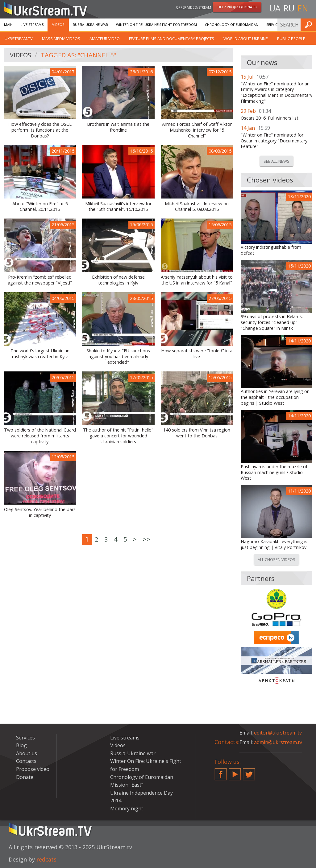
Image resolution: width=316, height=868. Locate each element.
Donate (25, 777)
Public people (291, 39)
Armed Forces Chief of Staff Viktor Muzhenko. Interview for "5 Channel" (197, 130)
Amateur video (105, 39)
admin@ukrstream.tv (278, 742)
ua (275, 8)
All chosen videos (276, 559)
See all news (276, 161)
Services (274, 25)
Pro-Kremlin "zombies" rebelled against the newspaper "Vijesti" (40, 280)
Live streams (32, 25)
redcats (46, 859)
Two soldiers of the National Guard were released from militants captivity (40, 436)
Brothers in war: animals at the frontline (118, 127)
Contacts (26, 761)
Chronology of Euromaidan (232, 25)
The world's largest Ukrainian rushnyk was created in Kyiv (40, 354)
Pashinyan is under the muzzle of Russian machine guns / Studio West (274, 472)
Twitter (249, 772)
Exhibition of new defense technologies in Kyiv (118, 280)
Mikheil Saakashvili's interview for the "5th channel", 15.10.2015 (118, 207)
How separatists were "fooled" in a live (197, 354)
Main (8, 25)
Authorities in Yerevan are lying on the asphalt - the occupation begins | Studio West (275, 397)
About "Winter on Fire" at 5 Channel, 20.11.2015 (40, 207)
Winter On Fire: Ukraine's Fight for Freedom (156, 25)
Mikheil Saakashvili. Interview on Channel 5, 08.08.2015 (197, 207)
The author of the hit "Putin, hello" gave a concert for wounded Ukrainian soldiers (118, 436)
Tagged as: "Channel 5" (78, 55)
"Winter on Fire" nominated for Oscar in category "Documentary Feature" (274, 141)
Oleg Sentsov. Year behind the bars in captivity (40, 512)
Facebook (221, 772)
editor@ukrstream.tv (278, 733)
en (303, 8)
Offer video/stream (193, 7)
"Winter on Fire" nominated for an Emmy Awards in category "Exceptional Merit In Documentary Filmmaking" (276, 92)
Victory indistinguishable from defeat (271, 250)
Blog (21, 745)
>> (147, 539)
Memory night (127, 809)
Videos (58, 25)
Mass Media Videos (61, 39)
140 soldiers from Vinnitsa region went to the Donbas (197, 433)
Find (310, 25)
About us (27, 753)
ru (289, 8)
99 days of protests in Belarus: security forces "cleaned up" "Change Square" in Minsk (272, 322)
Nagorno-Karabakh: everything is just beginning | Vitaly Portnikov (274, 545)
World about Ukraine (246, 39)
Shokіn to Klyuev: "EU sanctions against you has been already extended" (118, 356)
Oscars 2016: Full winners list (270, 118)
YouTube (235, 772)
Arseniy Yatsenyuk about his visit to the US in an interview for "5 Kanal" (197, 280)
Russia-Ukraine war (90, 25)
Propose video (33, 769)
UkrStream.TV (19, 39)
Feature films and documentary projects (172, 39)
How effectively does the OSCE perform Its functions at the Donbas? (40, 130)
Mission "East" (127, 785)
